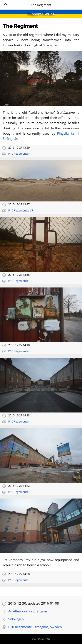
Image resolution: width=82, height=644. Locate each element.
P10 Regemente (18, 154)
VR (32, 210)
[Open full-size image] (41, 79)
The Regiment (20, 26)
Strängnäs (41, 627)
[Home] (5, 5)
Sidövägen (16, 619)
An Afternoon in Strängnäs (28, 611)
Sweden (56, 627)
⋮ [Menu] (78, 5)
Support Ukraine (41, 14)
